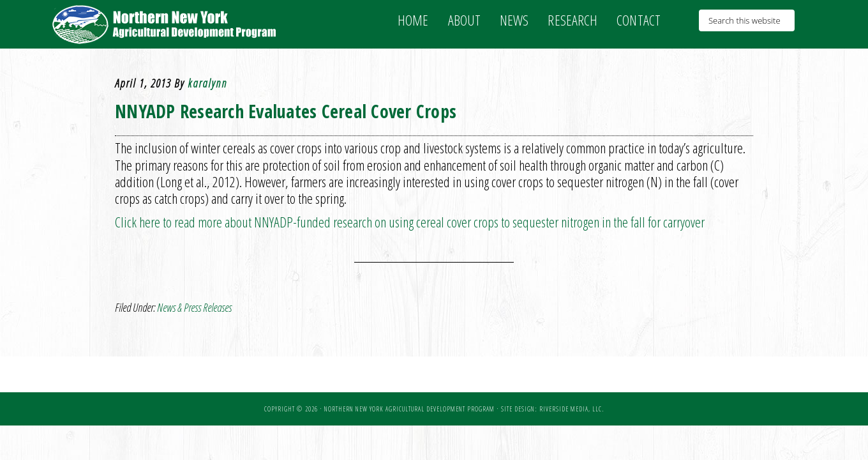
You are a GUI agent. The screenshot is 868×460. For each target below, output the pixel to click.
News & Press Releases (194, 307)
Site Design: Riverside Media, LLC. (552, 409)
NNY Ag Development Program (166, 24)
